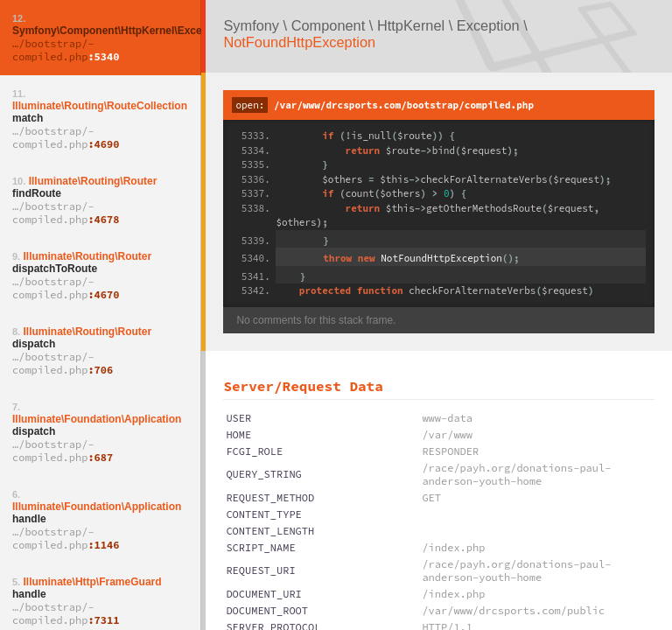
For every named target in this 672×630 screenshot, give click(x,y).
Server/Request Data (303, 386)
